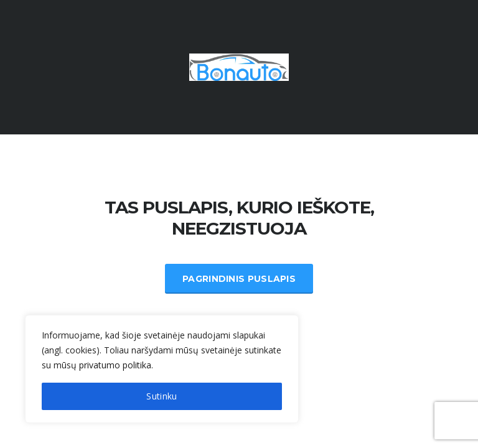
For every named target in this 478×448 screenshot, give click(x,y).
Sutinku (162, 396)
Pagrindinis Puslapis (239, 279)
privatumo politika (115, 365)
